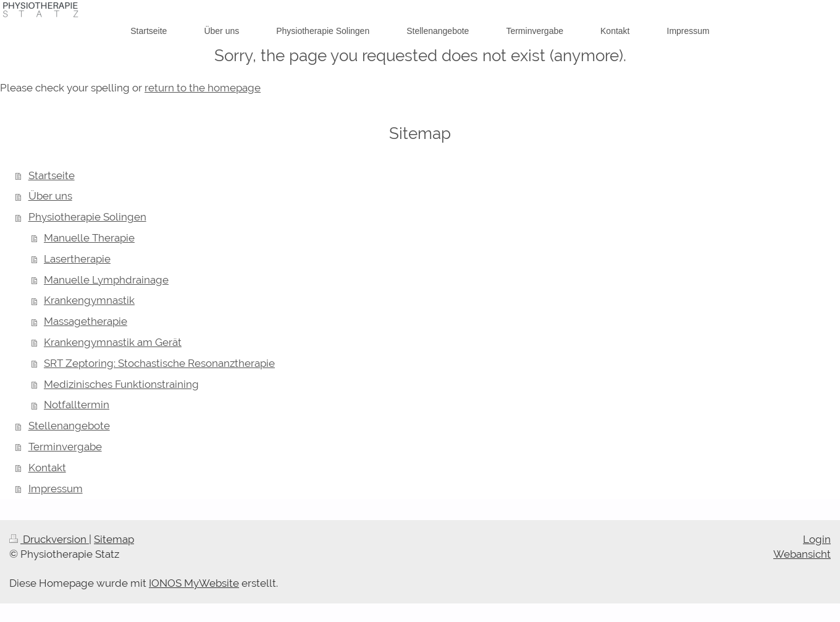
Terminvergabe (65, 447)
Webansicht (802, 554)
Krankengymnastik (89, 300)
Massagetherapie (86, 321)
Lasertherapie (77, 259)
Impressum (56, 489)
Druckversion (49, 539)
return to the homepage (203, 88)
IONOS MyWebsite (194, 583)
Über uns (50, 196)
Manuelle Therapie (89, 238)
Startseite (52, 175)
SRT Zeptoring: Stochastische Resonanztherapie (159, 363)
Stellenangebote (69, 426)
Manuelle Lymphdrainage (106, 280)
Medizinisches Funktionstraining (121, 384)
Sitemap (114, 539)
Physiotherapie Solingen (87, 217)
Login (817, 539)
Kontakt (47, 468)
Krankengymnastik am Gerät (113, 342)
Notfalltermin (77, 405)
